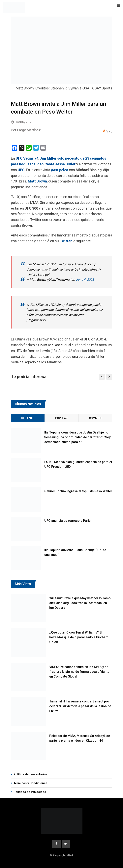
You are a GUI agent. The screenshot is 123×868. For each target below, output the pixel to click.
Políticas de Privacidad (30, 792)
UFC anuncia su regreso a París (67, 521)
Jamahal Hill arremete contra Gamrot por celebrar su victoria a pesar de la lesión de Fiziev (80, 706)
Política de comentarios (30, 774)
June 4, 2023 (85, 280)
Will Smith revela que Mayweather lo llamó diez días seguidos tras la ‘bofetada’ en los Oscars (80, 603)
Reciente (28, 418)
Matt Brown (37, 181)
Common (95, 418)
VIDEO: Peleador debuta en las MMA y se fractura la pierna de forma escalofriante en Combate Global (79, 672)
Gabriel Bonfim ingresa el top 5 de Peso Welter (78, 491)
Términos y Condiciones (30, 783)
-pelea (60, 170)
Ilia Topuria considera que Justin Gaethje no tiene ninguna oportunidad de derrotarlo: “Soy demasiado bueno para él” (77, 437)
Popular (61, 418)
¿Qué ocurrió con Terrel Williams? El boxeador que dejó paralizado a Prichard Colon (79, 637)
